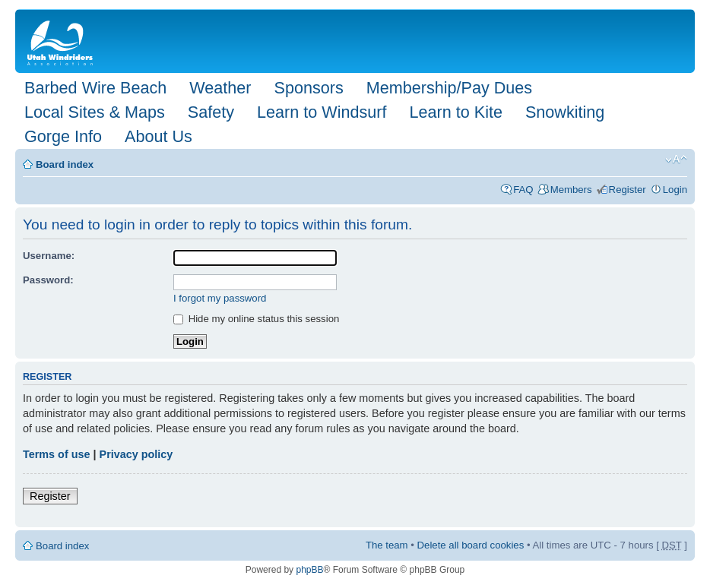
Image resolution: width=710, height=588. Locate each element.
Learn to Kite (456, 112)
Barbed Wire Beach (95, 88)
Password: (48, 280)
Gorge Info (63, 136)
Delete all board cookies (471, 545)
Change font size (676, 160)
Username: (49, 256)
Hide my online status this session (256, 319)
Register (628, 190)
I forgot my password (220, 298)
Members (571, 190)
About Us (158, 136)
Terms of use (57, 454)
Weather (220, 88)
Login (675, 190)
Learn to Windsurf (322, 112)
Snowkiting (565, 112)
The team (387, 545)
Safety (211, 112)
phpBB (309, 570)
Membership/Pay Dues (449, 88)
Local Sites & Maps (95, 112)
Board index (65, 164)
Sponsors (308, 88)
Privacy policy (136, 454)
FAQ (523, 190)
